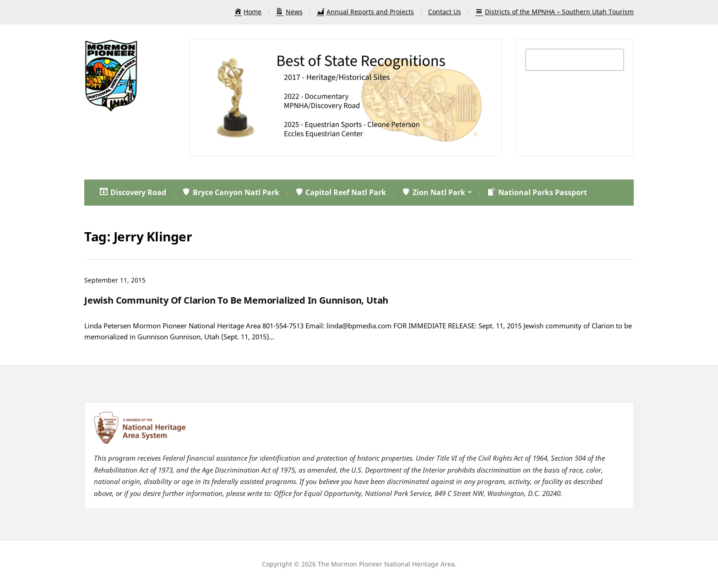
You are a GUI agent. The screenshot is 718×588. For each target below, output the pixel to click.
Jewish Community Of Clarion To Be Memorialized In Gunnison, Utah (236, 300)
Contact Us (445, 12)
